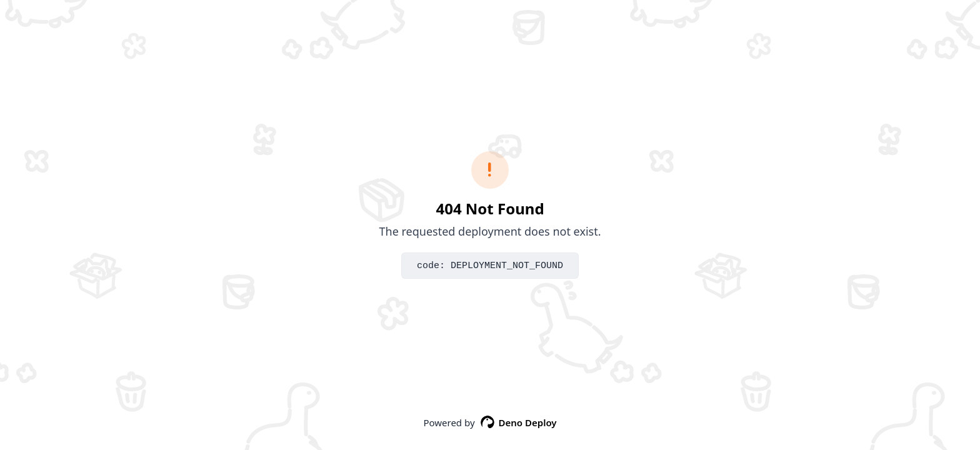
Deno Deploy (518, 422)
